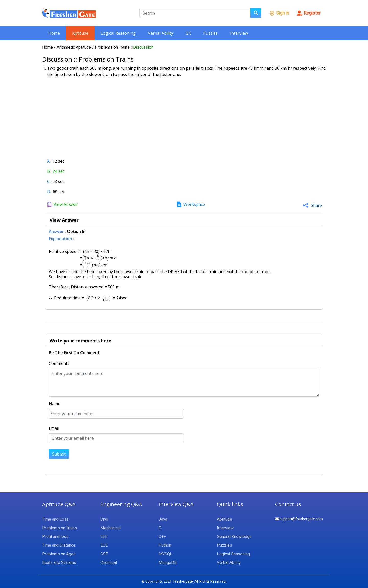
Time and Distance (59, 545)
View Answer (66, 204)
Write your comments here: (81, 341)
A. (49, 161)
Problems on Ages (59, 554)
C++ (162, 537)
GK (188, 33)
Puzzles (210, 33)
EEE (104, 537)
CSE (104, 554)
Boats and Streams (59, 563)
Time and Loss (55, 519)
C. (49, 181)
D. (49, 192)
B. (49, 171)
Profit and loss (55, 537)
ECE (104, 545)
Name (55, 404)
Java (163, 519)
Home (54, 33)
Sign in (279, 13)
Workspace (194, 204)
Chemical (109, 563)
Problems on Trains (113, 47)
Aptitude (80, 33)
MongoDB (168, 563)
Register (309, 13)
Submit (59, 454)
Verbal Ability (161, 33)
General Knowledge (234, 537)
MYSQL (165, 554)
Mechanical (111, 528)
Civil (104, 519)
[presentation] (99, 258)
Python (165, 545)
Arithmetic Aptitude (74, 47)
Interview (239, 33)
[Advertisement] (184, 116)
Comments (59, 363)
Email (54, 428)
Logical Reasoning (118, 33)
